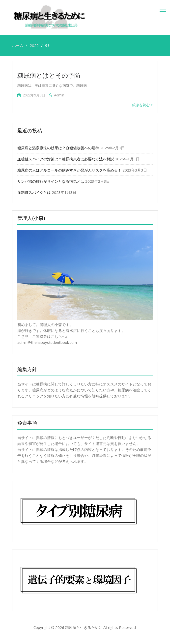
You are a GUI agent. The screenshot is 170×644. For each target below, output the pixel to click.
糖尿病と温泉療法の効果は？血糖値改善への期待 (58, 148)
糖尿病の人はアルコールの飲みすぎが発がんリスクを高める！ (69, 170)
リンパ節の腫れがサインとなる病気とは (51, 181)
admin (59, 95)
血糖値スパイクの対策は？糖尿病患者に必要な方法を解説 (66, 159)
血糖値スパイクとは (34, 192)
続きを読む (142, 105)
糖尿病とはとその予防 (49, 75)
